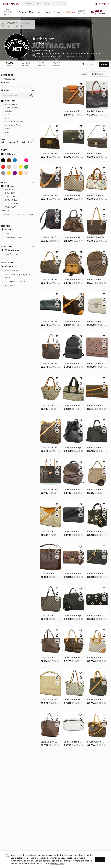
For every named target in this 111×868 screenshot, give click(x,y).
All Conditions (10, 250)
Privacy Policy (58, 864)
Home (47, 12)
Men (31, 12)
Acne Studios (10, 108)
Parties (57, 12)
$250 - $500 (9, 203)
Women (22, 12)
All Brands (8, 101)
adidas (7, 111)
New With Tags (10, 254)
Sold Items (8, 285)
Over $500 (9, 207)
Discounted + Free (12, 238)
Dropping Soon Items (13, 281)
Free (5, 234)
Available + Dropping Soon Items (16, 276)
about (93, 64)
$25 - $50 (8, 193)
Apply (32, 214)
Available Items (10, 270)
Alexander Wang (11, 125)
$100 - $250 (9, 200)
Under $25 (8, 189)
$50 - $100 (9, 196)
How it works (82, 12)
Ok (100, 859)
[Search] (48, 4)
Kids (39, 12)
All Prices (8, 186)
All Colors (8, 154)
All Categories (8, 79)
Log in (97, 4)
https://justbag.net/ (45, 51)
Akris (6, 115)
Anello (6, 129)
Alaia (6, 118)
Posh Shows (70, 12)
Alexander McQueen (13, 122)
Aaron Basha (9, 104)
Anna (6, 132)
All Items (7, 230)
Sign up (106, 4)
